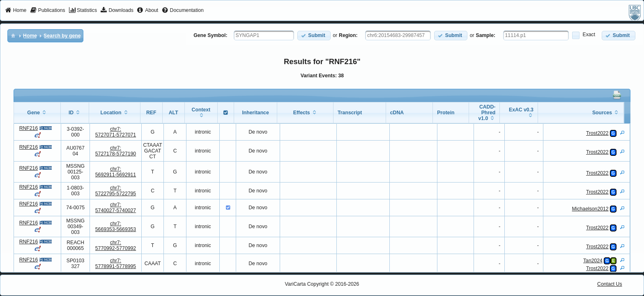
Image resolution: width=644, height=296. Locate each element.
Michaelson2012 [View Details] (590, 209)
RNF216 (29, 128)
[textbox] (264, 35)
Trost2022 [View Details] (597, 133)
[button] (314, 36)
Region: (348, 35)
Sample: (486, 35)
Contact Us (610, 284)
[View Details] (622, 132)
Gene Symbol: (210, 35)
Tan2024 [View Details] (593, 261)
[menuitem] (16, 11)
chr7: (116, 132)
